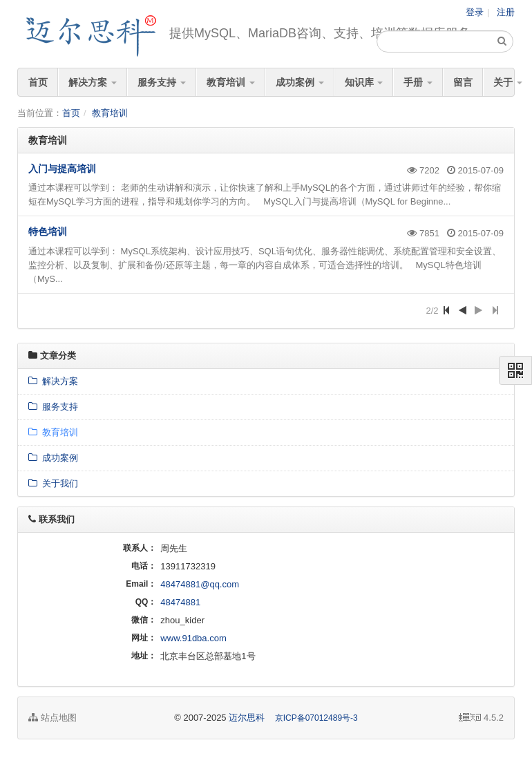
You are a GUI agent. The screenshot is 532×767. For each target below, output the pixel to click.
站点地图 (53, 718)
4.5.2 (481, 719)
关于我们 (53, 483)
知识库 (364, 82)
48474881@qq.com (200, 584)
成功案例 (300, 82)
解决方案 (93, 82)
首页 (38, 82)
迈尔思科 (247, 718)
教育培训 (231, 82)
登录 (475, 12)
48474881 (180, 602)
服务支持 (162, 82)
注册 (506, 12)
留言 (463, 82)
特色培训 (48, 231)
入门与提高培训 (62, 169)
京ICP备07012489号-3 (316, 718)
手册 (418, 82)
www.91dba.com (193, 638)
